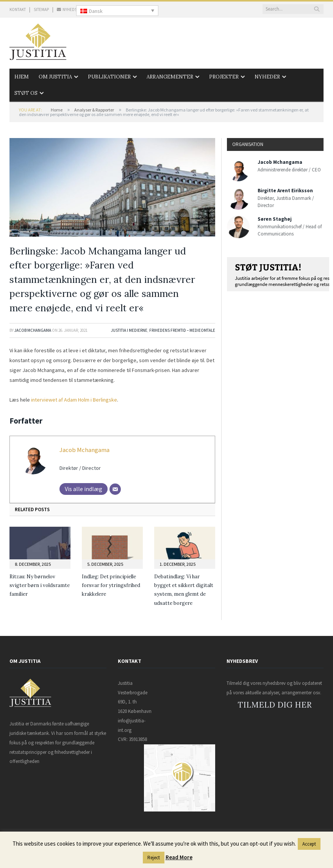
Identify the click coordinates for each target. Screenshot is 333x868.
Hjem (22, 77)
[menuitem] (117, 11)
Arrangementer (170, 77)
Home (57, 110)
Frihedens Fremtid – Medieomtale (182, 330)
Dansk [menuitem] (96, 11)
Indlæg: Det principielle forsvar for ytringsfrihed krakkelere (111, 585)
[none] (117, 11)
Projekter (224, 77)
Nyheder (267, 77)
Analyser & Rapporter (94, 110)
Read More (179, 857)
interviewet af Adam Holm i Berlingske (74, 400)
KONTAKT (18, 9)
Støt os (26, 93)
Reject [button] (154, 858)
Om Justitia (55, 77)
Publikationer (109, 77)
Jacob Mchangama (33, 330)
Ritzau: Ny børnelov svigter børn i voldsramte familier (40, 585)
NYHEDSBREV (71, 9)
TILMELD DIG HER (275, 705)
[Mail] (115, 489)
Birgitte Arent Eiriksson (285, 191)
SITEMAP (41, 9)
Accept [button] (309, 844)
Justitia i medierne (129, 330)
